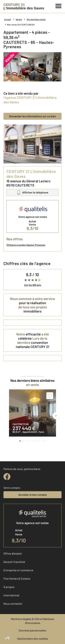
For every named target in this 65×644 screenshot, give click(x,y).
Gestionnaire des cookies (33, 639)
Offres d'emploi (13, 553)
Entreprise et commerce (18, 570)
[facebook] (7, 477)
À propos (9, 587)
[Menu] (58, 6)
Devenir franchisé (14, 562)
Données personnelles (32, 630)
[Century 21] (24, 6)
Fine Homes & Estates (17, 578)
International (11, 595)
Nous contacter (13, 604)
